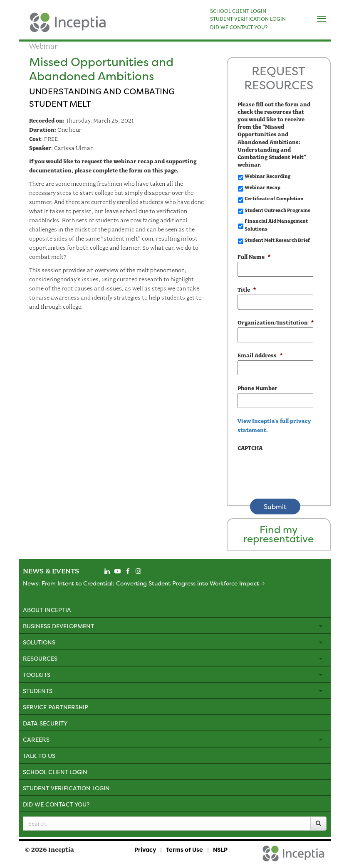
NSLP (220, 850)
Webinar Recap (262, 187)
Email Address (260, 355)
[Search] (318, 824)
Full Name (254, 257)
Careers (36, 739)
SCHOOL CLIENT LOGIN (238, 11)
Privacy (145, 850)
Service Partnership (56, 707)
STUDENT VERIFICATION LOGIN (248, 19)
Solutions (39, 642)
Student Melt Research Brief (277, 240)
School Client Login (55, 772)
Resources (40, 658)
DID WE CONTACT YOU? (239, 27)
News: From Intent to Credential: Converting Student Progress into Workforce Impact (141, 583)
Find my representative (278, 534)
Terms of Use (184, 850)
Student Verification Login (66, 788)
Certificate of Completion (274, 199)
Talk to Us (39, 756)
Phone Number (257, 388)
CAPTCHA (250, 448)
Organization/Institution (275, 323)
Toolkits (37, 675)
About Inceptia (47, 610)
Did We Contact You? (56, 804)
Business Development (58, 626)
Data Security (45, 723)
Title (247, 290)
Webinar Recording (267, 176)
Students (38, 691)
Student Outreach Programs (277, 210)
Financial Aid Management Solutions (276, 225)
